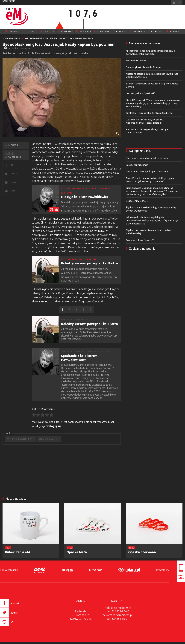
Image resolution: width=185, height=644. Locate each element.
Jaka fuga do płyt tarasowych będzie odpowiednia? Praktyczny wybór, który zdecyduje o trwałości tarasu (152, 220)
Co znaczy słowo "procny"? (140, 240)
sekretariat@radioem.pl (118, 615)
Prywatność (163, 570)
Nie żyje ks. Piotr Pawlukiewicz (85, 197)
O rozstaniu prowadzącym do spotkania (147, 158)
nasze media (9, 1)
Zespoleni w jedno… (137, 61)
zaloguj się (54, 426)
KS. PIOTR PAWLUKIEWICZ (21, 439)
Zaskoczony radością (137, 165)
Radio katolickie (9, 570)
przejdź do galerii (17, 49)
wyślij (13, 191)
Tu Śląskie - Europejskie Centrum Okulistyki (149, 113)
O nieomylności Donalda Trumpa (143, 67)
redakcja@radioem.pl (118, 608)
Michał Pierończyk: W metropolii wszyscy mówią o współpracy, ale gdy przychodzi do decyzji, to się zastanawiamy (153, 103)
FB (12, 165)
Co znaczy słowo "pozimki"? (141, 93)
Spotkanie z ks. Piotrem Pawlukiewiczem (79, 358)
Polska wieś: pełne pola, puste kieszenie (148, 171)
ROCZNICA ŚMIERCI (49, 439)
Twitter (14, 174)
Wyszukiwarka (180, 3)
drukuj (14, 182)
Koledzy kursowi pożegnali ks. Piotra (89, 263)
